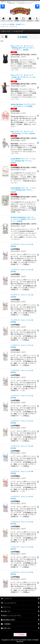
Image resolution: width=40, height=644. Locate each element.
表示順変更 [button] (23, 37)
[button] (3, 7)
